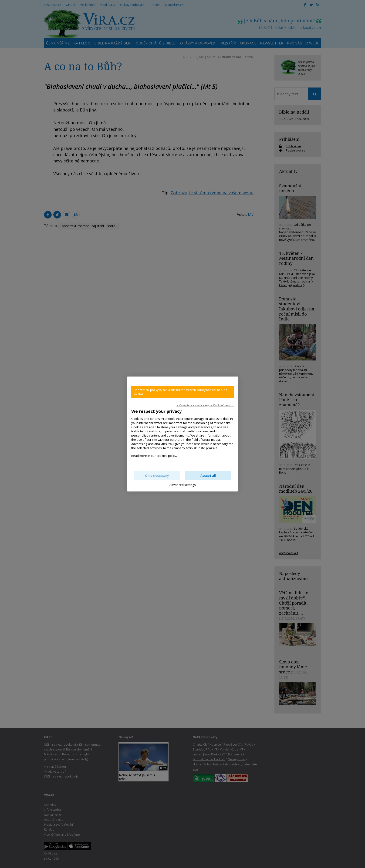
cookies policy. (167, 456)
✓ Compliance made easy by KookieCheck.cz (205, 405)
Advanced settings (183, 485)
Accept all (208, 476)
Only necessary (157, 476)
